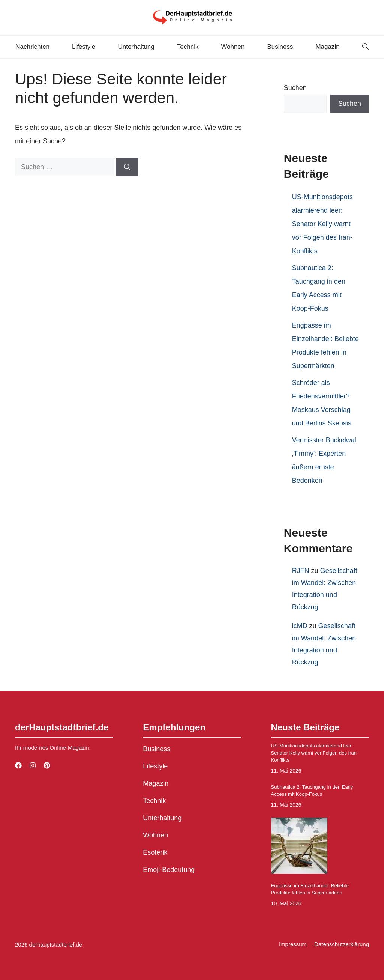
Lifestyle (84, 47)
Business (280, 47)
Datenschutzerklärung (342, 944)
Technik (188, 47)
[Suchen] (127, 167)
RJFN (301, 571)
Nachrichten (32, 47)
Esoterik (155, 852)
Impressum (293, 944)
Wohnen (233, 47)
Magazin (327, 47)
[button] (365, 47)
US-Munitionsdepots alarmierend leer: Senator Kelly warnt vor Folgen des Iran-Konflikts (322, 224)
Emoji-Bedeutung (169, 870)
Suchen (295, 88)
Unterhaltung (136, 47)
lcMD (300, 626)
